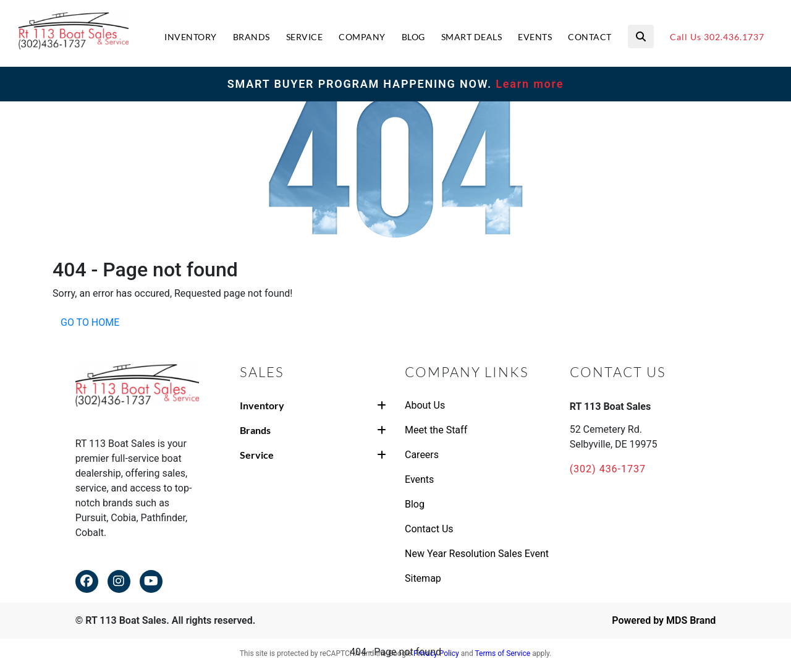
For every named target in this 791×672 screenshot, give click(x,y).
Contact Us (429, 529)
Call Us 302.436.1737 (717, 37)
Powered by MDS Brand (664, 620)
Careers (422, 455)
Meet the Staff (436, 430)
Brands (313, 430)
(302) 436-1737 (608, 469)
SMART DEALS (472, 37)
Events (419, 479)
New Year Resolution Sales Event (477, 554)
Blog (415, 504)
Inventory (313, 405)
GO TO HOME (90, 322)
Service (313, 455)
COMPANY (362, 37)
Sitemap (423, 578)
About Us (425, 405)
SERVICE (305, 37)
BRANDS (252, 37)
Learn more (528, 84)
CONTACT (590, 37)
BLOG (413, 37)
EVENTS (535, 37)
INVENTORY (191, 37)
